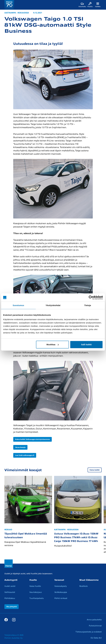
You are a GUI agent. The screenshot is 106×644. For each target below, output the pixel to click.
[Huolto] (90, 5)
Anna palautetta (94, 620)
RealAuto (84, 586)
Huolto (33, 580)
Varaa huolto (35, 586)
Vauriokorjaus (36, 592)
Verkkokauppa (61, 592)
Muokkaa (53, 344)
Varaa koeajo (20, 447)
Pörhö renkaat (61, 598)
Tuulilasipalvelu (37, 598)
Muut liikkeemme (89, 580)
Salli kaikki (86, 344)
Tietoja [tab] (88, 305)
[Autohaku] (82, 5)
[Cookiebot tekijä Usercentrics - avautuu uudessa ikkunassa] (91, 298)
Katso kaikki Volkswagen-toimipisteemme (33, 439)
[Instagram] (14, 620)
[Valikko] (98, 5)
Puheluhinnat (95, 626)
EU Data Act (96, 638)
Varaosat (59, 580)
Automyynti (11, 580)
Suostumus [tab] (18, 305)
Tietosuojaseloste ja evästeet (89, 632)
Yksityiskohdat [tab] (53, 305)
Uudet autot (10, 586)
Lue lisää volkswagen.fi (25, 455)
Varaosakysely (61, 586)
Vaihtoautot (10, 592)
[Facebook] (6, 620)
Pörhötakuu (10, 598)
